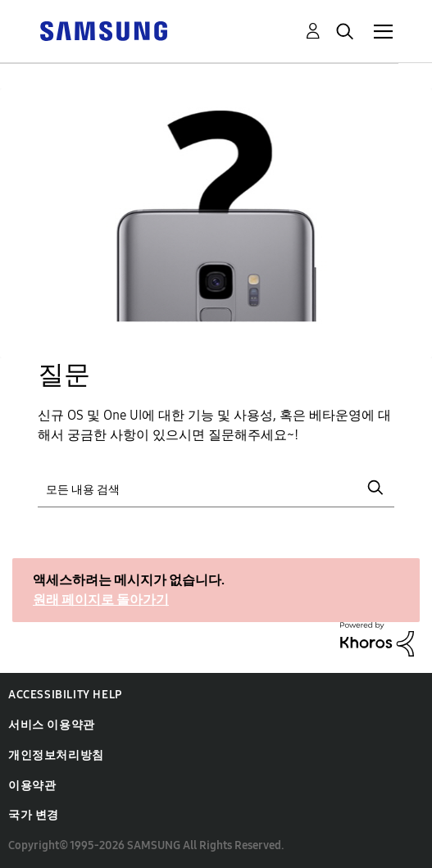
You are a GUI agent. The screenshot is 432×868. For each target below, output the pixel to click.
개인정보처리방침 (56, 755)
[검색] (216, 488)
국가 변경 (34, 815)
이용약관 (32, 786)
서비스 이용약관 (52, 725)
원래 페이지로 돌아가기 (101, 600)
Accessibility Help (65, 695)
